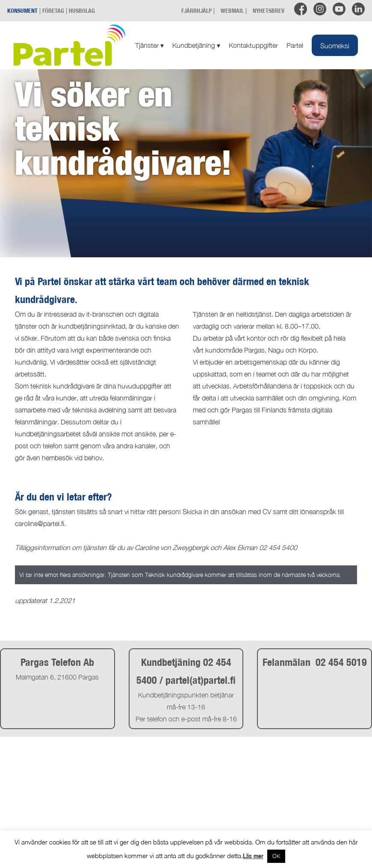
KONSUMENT (22, 10)
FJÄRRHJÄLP (196, 10)
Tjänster (149, 45)
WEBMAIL (232, 10)
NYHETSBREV (269, 10)
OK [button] (276, 856)
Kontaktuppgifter (253, 45)
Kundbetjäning (196, 45)
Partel (295, 45)
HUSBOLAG (82, 10)
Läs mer (253, 856)
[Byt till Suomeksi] (335, 45)
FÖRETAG (53, 10)
